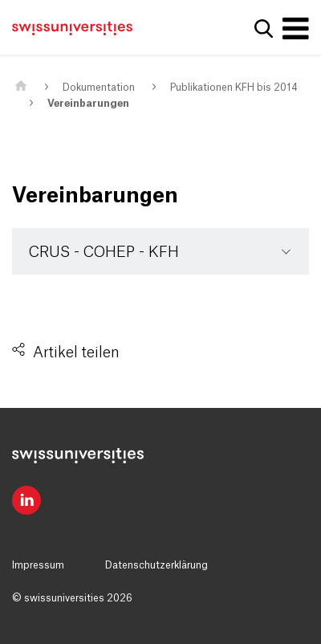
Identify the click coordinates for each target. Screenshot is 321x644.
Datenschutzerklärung (156, 565)
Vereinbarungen (88, 104)
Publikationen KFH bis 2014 (234, 88)
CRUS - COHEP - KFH (104, 252)
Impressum (38, 565)
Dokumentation (99, 88)
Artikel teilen (76, 353)
